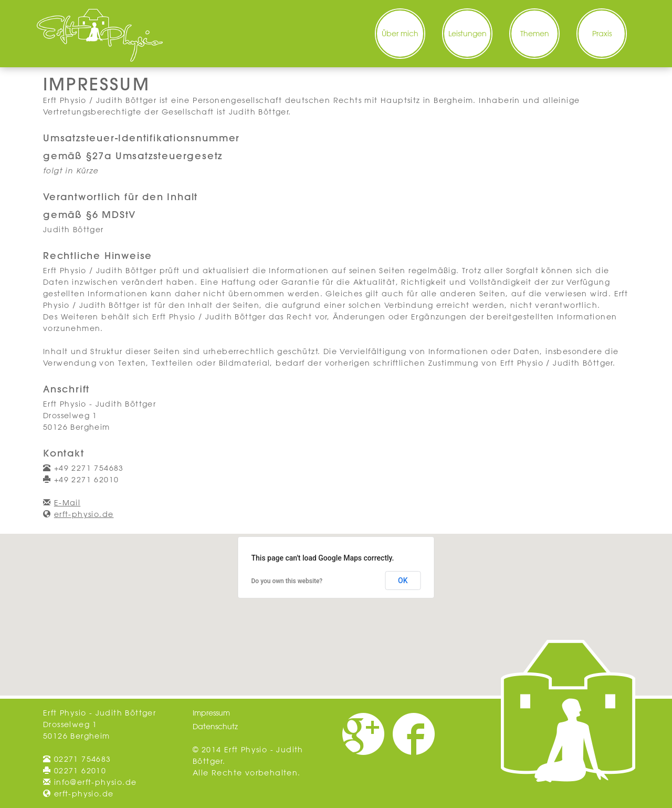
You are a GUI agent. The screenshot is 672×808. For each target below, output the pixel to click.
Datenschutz (215, 727)
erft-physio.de (84, 514)
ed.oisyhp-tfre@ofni (96, 782)
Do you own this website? (287, 581)
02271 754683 (83, 759)
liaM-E (67, 503)
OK (403, 581)
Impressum (211, 713)
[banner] (100, 35)
